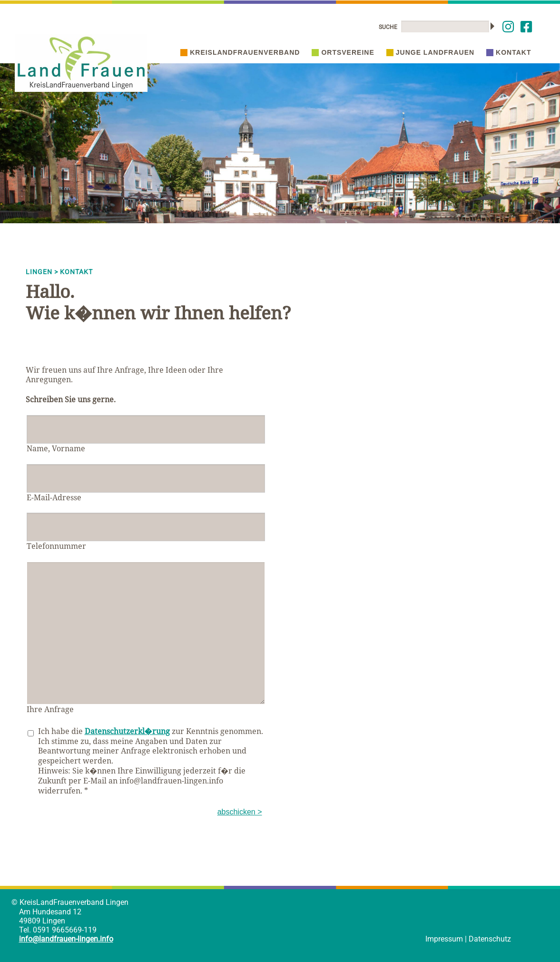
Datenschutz (490, 939)
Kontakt (509, 52)
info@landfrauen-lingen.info (66, 939)
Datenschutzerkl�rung (127, 731)
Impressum (444, 939)
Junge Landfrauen (430, 52)
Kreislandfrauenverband (240, 52)
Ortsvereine (343, 52)
